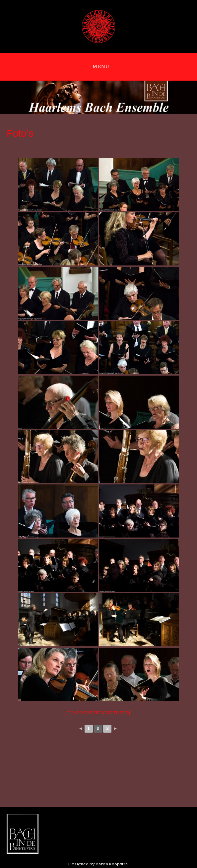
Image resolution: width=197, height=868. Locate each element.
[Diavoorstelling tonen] (98, 713)
